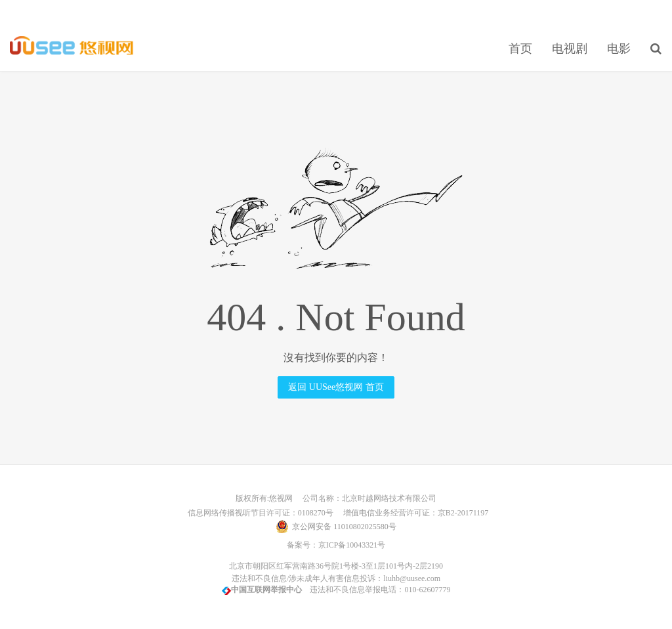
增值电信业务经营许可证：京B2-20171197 (412, 513)
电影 (619, 49)
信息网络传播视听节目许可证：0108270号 (259, 513)
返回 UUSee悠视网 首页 (336, 387)
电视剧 (570, 49)
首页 (520, 49)
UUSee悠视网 (72, 47)
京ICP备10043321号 (352, 545)
